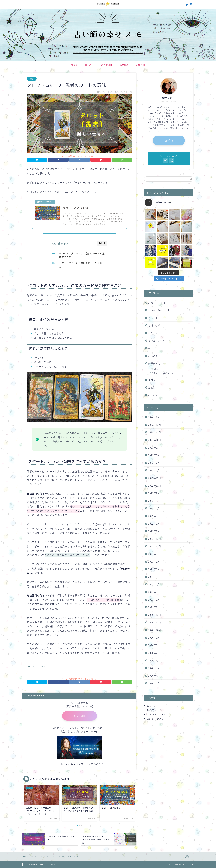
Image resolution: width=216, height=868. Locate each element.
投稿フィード (154, 710)
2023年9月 (154, 448)
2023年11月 (155, 432)
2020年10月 (155, 630)
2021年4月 (154, 584)
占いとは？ (154, 356)
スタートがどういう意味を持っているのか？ (81, 265)
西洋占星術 (154, 363)
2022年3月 (154, 516)
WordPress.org (155, 719)
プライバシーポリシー (34, 864)
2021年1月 (154, 607)
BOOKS (152, 348)
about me (154, 395)
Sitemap (141, 65)
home (74, 65)
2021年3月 (154, 592)
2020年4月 (154, 676)
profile (169, 140)
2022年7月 (154, 493)
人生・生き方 (155, 318)
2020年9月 (154, 638)
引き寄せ (153, 333)
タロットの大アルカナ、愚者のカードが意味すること (82, 255)
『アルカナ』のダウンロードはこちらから (79, 764)
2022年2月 (154, 524)
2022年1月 (154, 531)
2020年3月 (154, 683)
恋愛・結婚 (154, 325)
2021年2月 (154, 600)
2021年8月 (154, 554)
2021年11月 (155, 546)
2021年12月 (155, 539)
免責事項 (51, 864)
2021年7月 (154, 562)
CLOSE (102, 243)
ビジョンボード (157, 341)
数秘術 (152, 387)
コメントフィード (157, 714)
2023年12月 (155, 425)
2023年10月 (155, 440)
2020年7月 (154, 653)
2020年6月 (154, 660)
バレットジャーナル (159, 310)
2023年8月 (154, 455)
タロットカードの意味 (37, 666)
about (88, 65)
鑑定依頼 (124, 65)
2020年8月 (154, 645)
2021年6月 (154, 569)
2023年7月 (154, 463)
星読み (155, 369)
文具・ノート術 (157, 302)
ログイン (152, 706)
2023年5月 (154, 470)
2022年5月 (154, 501)
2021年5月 (154, 577)
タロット (32, 79)
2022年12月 (155, 478)
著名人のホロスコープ (163, 373)
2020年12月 (155, 615)
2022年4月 (154, 508)
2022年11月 (155, 486)
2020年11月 (155, 622)
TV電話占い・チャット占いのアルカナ (73, 728)
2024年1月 (154, 417)
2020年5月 (154, 668)
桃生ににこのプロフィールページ (79, 731)
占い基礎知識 (105, 65)
